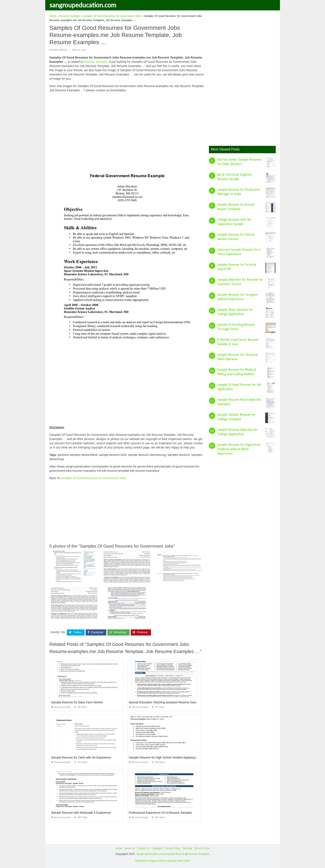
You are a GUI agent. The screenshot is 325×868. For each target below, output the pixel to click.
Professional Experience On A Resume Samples (160, 813)
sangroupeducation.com (83, 5)
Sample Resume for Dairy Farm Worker (77, 702)
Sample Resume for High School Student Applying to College (169, 757)
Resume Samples (58, 50)
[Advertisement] (127, 125)
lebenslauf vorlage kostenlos (151, 861)
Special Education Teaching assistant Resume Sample (165, 702)
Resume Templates (199, 854)
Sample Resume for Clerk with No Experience (81, 757)
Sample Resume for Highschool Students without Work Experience (239, 449)
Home (119, 848)
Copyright (157, 848)
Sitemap (187, 848)
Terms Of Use (202, 848)
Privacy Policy (173, 848)
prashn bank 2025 (180, 861)
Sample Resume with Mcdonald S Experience (81, 813)
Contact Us (143, 848)
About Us (130, 848)
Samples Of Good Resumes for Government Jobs (93, 478)
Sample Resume (175, 854)
